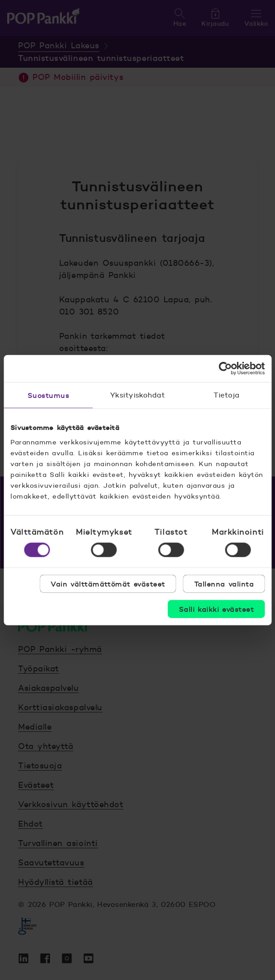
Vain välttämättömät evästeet (108, 583)
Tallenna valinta (224, 583)
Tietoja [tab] (226, 395)
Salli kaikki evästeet (216, 609)
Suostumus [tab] (48, 395)
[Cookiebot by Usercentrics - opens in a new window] (225, 369)
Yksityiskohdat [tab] (138, 395)
